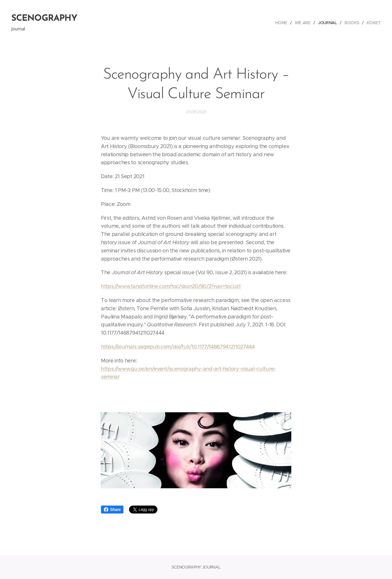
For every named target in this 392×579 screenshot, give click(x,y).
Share (112, 510)
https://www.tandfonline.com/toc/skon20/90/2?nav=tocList (171, 286)
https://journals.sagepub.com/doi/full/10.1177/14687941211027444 (178, 347)
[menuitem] (284, 23)
